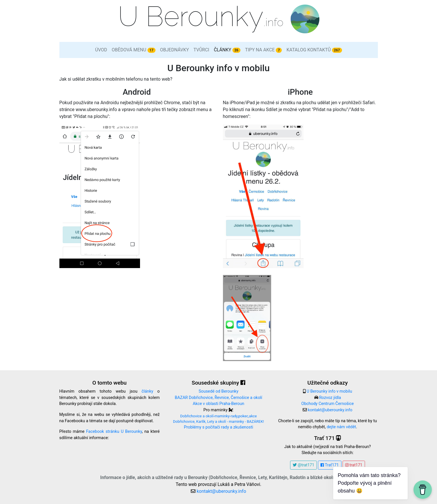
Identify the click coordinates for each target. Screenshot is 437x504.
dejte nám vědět (341, 427)
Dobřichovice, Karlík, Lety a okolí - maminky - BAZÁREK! (218, 421)
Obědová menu (133, 50)
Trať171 (330, 465)
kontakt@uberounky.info (330, 410)
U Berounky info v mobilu (329, 391)
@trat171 (303, 465)
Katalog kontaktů (314, 50)
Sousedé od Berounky (218, 391)
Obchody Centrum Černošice (328, 404)
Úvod (101, 50)
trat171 (354, 465)
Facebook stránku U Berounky (114, 432)
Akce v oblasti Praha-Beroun (218, 404)
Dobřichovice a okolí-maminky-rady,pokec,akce (218, 416)
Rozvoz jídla (330, 398)
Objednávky (175, 50)
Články (227, 50)
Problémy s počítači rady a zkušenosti (218, 427)
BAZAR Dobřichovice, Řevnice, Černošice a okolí (218, 398)
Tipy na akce (264, 50)
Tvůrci (201, 50)
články (147, 391)
